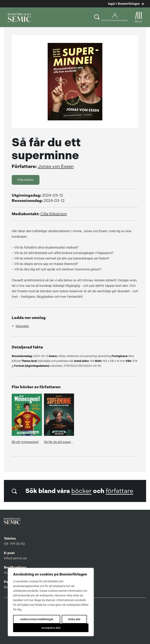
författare (119, 491)
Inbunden (22, 326)
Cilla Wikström (54, 214)
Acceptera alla (51, 628)
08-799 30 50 (14, 544)
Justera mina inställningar (37, 619)
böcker (81, 491)
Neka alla (74, 619)
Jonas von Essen (56, 166)
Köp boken (26, 180)
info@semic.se (15, 558)
